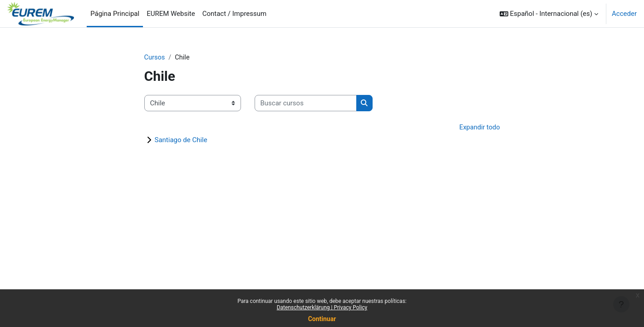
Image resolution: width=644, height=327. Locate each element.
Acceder (624, 14)
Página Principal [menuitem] (115, 14)
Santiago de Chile (181, 141)
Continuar (322, 319)
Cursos (155, 58)
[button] (549, 14)
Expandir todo (479, 128)
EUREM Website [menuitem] (171, 14)
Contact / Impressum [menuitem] (235, 14)
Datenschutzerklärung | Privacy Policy (322, 307)
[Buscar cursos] (306, 104)
